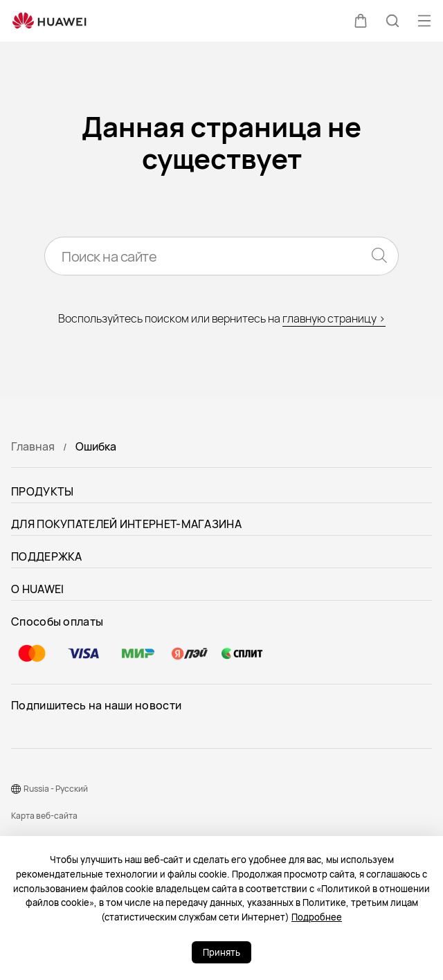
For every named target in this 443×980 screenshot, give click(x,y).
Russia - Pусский (56, 789)
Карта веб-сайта (44, 816)
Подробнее (317, 917)
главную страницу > (334, 318)
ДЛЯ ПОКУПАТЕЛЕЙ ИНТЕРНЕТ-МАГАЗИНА (126, 524)
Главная (33, 446)
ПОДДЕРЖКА (47, 556)
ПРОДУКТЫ (42, 491)
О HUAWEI (37, 589)
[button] (361, 21)
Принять (221, 952)
